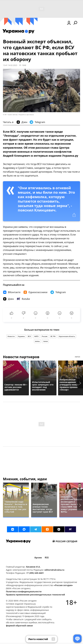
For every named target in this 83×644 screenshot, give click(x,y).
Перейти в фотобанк (26, 115)
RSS (47, 558)
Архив (38, 558)
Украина (21, 336)
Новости (11, 336)
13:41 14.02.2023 (10, 65)
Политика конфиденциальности (24, 591)
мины (37, 341)
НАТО (36, 336)
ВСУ (29, 336)
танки (45, 341)
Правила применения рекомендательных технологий (35, 595)
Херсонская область (67, 336)
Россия (45, 336)
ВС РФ (53, 336)
